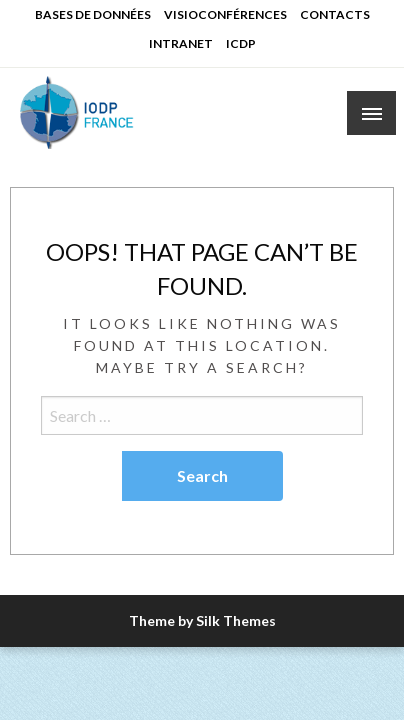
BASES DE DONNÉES (93, 14)
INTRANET (181, 43)
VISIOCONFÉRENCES (225, 14)
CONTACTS (335, 14)
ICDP (241, 43)
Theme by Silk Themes (202, 620)
